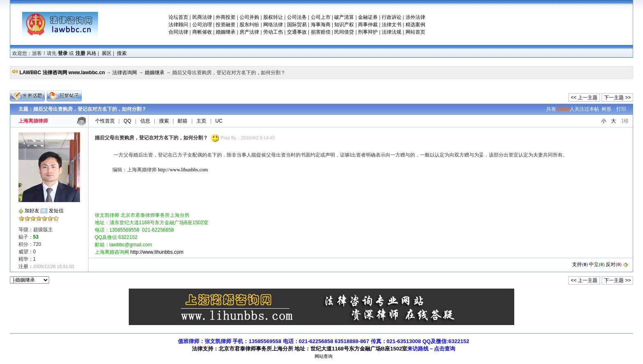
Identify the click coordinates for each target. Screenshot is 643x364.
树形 (607, 109)
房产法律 (249, 32)
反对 (611, 264)
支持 (577, 264)
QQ (127, 121)
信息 (145, 121)
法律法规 (392, 32)
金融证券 (368, 17)
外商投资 (226, 17)
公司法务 (297, 17)
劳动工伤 (273, 32)
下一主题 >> (617, 98)
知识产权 (344, 25)
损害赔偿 (321, 32)
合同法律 (178, 32)
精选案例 (415, 25)
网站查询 (324, 356)
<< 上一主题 (584, 98)
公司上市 (321, 17)
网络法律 (273, 25)
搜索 (122, 53)
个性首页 (105, 121)
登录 (63, 53)
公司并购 (249, 17)
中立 (594, 264)
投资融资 (226, 25)
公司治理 (202, 25)
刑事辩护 (368, 32)
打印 (621, 109)
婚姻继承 (226, 32)
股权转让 (273, 17)
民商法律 (202, 17)
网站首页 (415, 32)
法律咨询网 (125, 73)
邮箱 (182, 121)
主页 (201, 121)
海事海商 (321, 25)
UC (219, 121)
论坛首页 (178, 17)
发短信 (56, 211)
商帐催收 (202, 32)
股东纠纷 (249, 25)
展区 (107, 53)
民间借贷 (344, 32)
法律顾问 (178, 25)
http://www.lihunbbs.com (183, 170)
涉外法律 (415, 17)
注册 (80, 53)
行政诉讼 (392, 17)
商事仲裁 (368, 25)
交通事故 (297, 32)
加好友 (32, 211)
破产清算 (344, 17)
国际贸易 (297, 25)
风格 (91, 53)
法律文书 (392, 25)
